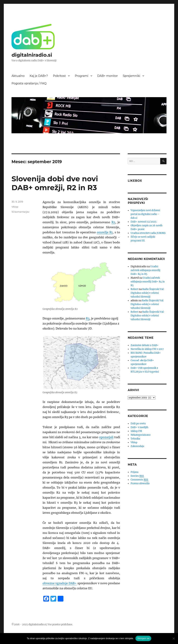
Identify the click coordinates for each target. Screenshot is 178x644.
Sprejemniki (131, 76)
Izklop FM (136, 431)
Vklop (15, 207)
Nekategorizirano (141, 435)
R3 (88, 318)
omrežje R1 (105, 232)
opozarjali (106, 437)
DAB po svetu (138, 424)
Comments (139, 480)
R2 (113, 222)
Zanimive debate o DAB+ (145, 345)
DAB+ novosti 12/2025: (144, 222)
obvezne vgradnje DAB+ (60, 583)
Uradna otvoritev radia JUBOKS (148, 233)
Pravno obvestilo (140, 483)
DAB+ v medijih (139, 427)
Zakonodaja (137, 446)
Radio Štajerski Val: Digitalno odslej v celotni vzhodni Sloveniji (147, 293)
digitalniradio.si (32, 55)
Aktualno (18, 76)
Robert (134, 289)
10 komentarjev (20, 212)
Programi (81, 76)
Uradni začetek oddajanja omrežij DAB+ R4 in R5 (145, 270)
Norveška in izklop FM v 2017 (147, 349)
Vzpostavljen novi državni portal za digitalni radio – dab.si (145, 214)
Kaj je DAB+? (39, 76)
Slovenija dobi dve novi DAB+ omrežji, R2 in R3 (55, 183)
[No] (174, 638)
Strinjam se (143, 638)
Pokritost (59, 76)
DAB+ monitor (108, 76)
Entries (137, 476)
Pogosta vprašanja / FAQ (29, 83)
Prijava (134, 472)
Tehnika (135, 439)
